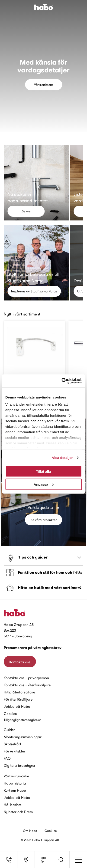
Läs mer (26, 211)
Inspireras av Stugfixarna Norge (34, 291)
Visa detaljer (62, 458)
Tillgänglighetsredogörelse (23, 720)
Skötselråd (12, 744)
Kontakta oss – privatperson (26, 678)
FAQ (7, 758)
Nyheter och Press (18, 812)
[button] (61, 860)
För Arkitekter (14, 751)
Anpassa (44, 484)
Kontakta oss (20, 662)
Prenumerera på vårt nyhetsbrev (33, 648)
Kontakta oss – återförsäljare (27, 685)
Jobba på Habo (17, 706)
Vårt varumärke (16, 776)
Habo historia (15, 783)
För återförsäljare (18, 699)
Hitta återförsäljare (19, 692)
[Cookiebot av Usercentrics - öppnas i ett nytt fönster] (62, 381)
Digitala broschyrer (20, 765)
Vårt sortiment (43, 85)
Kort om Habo (15, 790)
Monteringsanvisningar (23, 737)
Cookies (10, 713)
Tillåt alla (44, 471)
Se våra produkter (44, 520)
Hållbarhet (12, 805)
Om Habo (30, 831)
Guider (9, 730)
